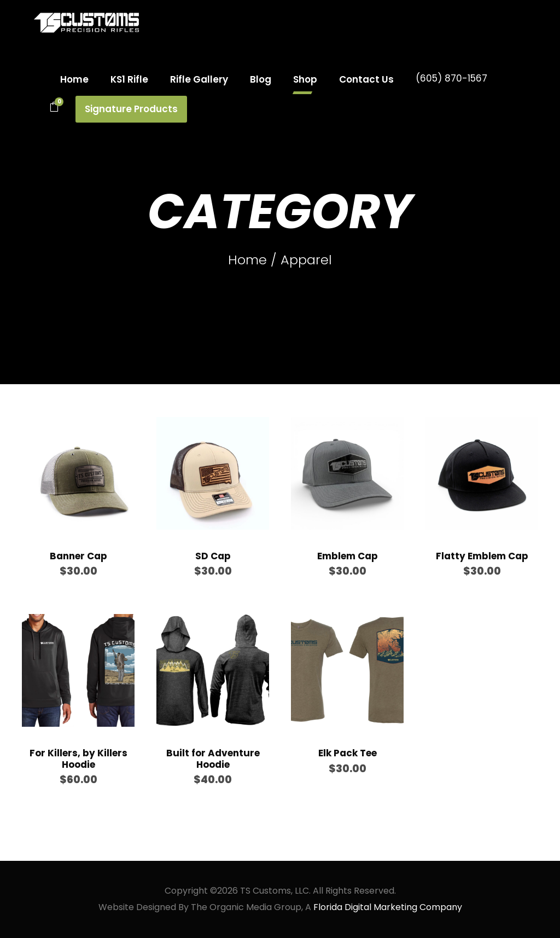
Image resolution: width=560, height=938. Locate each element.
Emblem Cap (348, 556)
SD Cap (213, 556)
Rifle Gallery (199, 79)
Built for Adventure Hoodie (213, 758)
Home (74, 79)
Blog (261, 79)
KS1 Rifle (129, 79)
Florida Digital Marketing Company (388, 907)
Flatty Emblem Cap (482, 556)
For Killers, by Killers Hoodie (78, 758)
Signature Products (131, 109)
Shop (305, 79)
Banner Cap (78, 556)
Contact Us (366, 79)
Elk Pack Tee (348, 753)
